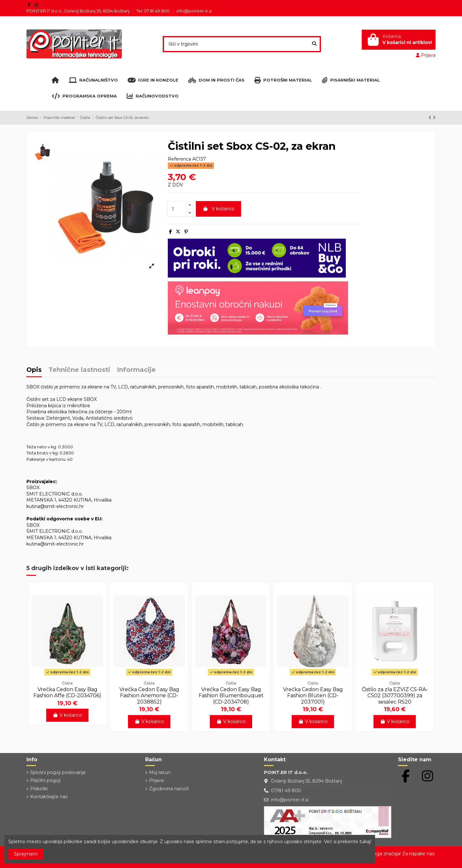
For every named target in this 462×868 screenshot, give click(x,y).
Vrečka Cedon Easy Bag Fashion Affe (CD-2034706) (67, 692)
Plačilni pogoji (45, 780)
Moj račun (160, 772)
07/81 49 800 (286, 791)
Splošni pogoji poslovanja (58, 772)
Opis (34, 370)
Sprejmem (26, 854)
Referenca (179, 159)
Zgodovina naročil (169, 789)
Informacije (136, 370)
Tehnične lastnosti (79, 370)
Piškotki (39, 789)
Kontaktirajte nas (49, 797)
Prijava (156, 780)
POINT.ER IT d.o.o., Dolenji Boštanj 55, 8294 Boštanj (78, 11)
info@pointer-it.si (194, 11)
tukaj (365, 842)
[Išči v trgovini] (314, 44)
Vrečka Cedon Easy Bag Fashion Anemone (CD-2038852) (149, 695)
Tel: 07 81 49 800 (153, 11)
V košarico (218, 209)
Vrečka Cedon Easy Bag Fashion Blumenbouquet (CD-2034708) (231, 695)
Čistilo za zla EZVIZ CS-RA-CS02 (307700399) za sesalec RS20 (395, 695)
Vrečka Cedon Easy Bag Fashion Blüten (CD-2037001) (313, 695)
